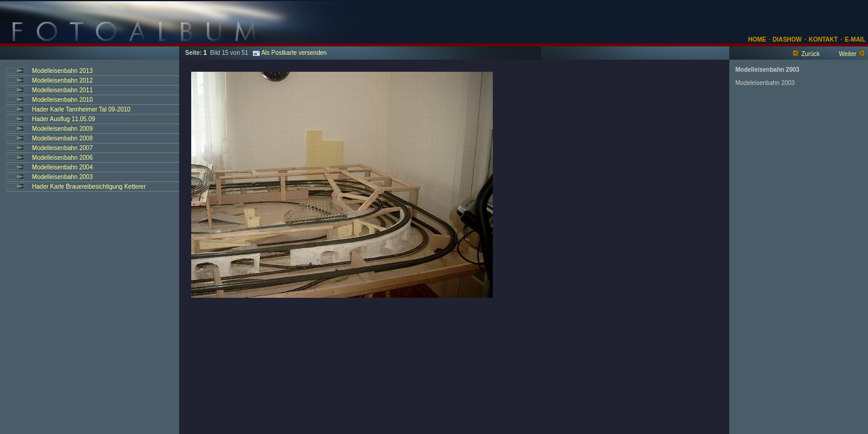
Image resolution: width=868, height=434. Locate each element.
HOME (757, 39)
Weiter (848, 54)
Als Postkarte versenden (290, 53)
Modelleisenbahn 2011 (62, 90)
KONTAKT (823, 39)
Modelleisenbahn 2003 (62, 177)
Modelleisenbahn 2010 (62, 100)
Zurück (810, 54)
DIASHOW (786, 39)
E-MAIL (855, 39)
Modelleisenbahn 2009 (62, 129)
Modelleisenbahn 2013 (62, 71)
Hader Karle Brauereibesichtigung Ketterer (89, 187)
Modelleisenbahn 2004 (62, 167)
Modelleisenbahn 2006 (62, 158)
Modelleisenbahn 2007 (62, 148)
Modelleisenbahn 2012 (62, 80)
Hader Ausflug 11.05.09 (64, 119)
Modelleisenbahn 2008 (62, 138)
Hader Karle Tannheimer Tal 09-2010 (81, 109)
